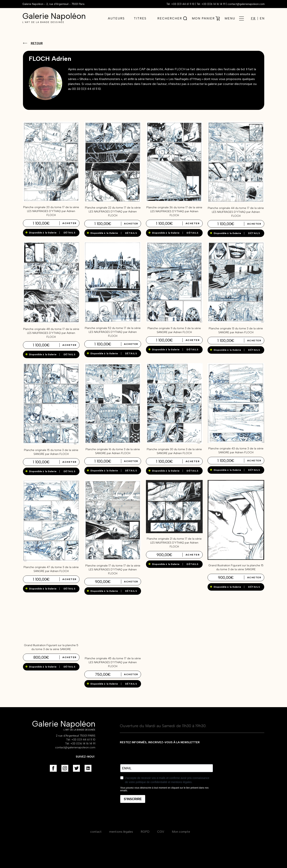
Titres (140, 18)
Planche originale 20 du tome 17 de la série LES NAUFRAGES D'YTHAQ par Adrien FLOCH (51, 211)
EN (262, 18)
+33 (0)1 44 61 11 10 (183, 4)
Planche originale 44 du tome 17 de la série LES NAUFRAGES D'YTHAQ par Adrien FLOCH (236, 212)
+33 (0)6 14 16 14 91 (213, 4)
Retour (37, 43)
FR (253, 18)
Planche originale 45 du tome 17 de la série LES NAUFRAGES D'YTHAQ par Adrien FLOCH (113, 662)
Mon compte (181, 832)
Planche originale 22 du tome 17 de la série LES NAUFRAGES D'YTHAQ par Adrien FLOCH (113, 212)
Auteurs (116, 18)
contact (96, 832)
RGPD (145, 832)
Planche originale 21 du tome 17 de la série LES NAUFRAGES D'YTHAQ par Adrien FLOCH (174, 543)
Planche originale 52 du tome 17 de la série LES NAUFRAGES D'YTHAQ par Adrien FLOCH (113, 332)
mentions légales (121, 832)
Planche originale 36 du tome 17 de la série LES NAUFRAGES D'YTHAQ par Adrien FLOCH (174, 211)
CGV (161, 832)
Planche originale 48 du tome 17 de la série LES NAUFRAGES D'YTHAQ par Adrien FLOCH (51, 333)
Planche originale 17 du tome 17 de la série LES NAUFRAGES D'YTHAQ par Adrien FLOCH (113, 570)
